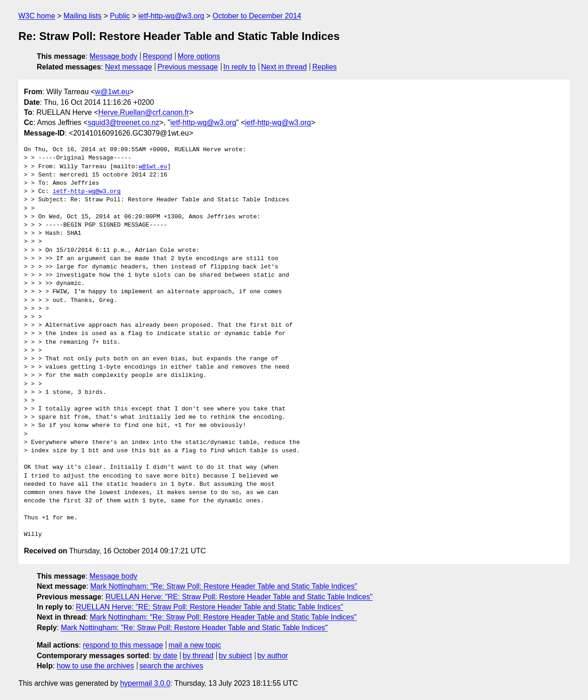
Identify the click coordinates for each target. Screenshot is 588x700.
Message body (113, 56)
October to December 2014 (257, 16)
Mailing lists (82, 16)
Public (120, 16)
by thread (198, 656)
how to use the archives (96, 666)
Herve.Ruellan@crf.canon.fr (144, 112)
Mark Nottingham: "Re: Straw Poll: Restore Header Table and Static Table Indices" (224, 586)
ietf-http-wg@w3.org (171, 16)
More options (199, 56)
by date (165, 656)
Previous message (188, 67)
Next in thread (284, 67)
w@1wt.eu (112, 92)
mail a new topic (195, 645)
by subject (235, 656)
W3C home (37, 16)
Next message (129, 67)
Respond (158, 56)
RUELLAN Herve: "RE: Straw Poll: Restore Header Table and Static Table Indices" (239, 597)
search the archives (172, 666)
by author (273, 656)
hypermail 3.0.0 (145, 683)
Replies (325, 67)
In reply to (239, 67)
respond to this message (123, 645)
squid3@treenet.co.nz (124, 122)
